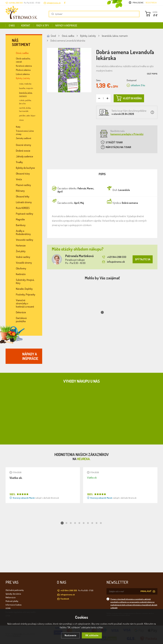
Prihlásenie (138, 3)
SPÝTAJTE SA (143, 259)
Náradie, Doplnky (24, 289)
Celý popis (152, 74)
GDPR (8, 608)
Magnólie (20, 219)
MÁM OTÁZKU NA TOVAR (118, 147)
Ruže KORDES (23, 208)
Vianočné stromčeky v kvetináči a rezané (25, 303)
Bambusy (21, 225)
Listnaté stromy (24, 202)
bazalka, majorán (26, 88)
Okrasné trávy (23, 174)
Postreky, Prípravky (26, 294)
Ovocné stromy (23, 145)
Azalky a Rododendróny (23, 232)
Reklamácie (11, 597)
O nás (12, 25)
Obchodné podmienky (15, 590)
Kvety (18, 127)
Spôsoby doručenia (13, 594)
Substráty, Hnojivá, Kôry (25, 281)
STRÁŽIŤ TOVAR (114, 142)
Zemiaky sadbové (23, 138)
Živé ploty (21, 251)
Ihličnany (20, 191)
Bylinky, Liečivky (23, 78)
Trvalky (19, 162)
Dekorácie (21, 312)
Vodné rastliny (23, 257)
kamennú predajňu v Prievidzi (127, 134)
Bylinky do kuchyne (25, 168)
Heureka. (84, 459)
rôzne (21, 120)
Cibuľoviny (21, 268)
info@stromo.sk (54, 3)
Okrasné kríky (23, 196)
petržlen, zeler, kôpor (27, 115)
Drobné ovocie (23, 151)
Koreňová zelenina (24, 66)
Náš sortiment (21, 42)
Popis (102, 174)
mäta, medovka (25, 84)
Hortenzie (21, 245)
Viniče (19, 179)
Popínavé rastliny (25, 214)
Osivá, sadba (22, 53)
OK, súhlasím (92, 635)
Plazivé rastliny (23, 185)
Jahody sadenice (25, 156)
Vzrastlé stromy (24, 263)
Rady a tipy (43, 25)
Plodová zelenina (23, 70)
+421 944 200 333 (114, 257)
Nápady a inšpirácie (66, 25)
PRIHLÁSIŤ (146, 591)
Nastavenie (70, 635)
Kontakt (26, 25)
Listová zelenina (23, 74)
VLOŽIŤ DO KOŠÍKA (129, 98)
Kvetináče (21, 274)
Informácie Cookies (14, 605)
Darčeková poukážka (21, 320)
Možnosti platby (12, 601)
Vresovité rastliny (25, 240)
